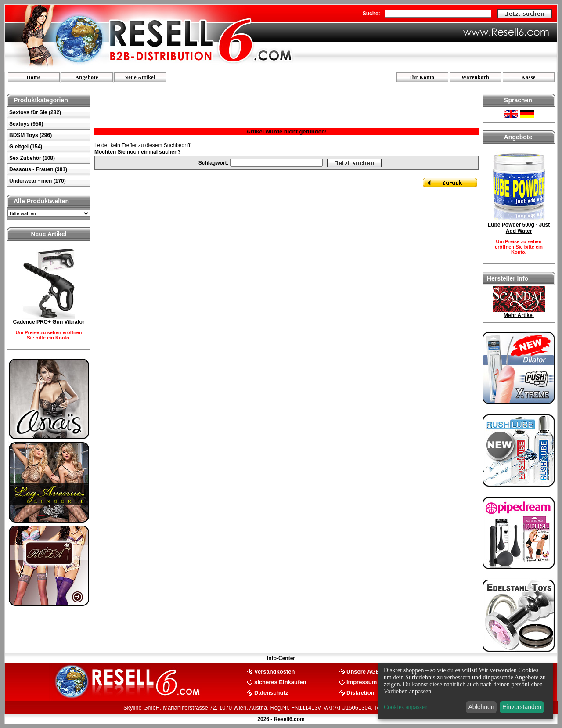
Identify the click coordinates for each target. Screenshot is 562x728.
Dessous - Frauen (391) (38, 169)
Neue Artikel (140, 77)
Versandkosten (275, 671)
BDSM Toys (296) (31, 135)
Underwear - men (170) (38, 181)
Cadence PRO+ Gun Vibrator (49, 322)
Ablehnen (481, 707)
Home (34, 77)
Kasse (528, 77)
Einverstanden (522, 707)
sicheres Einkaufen (280, 682)
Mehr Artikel (519, 315)
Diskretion (360, 692)
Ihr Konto (422, 77)
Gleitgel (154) (26, 147)
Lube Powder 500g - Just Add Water (519, 228)
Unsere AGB (363, 671)
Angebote (87, 77)
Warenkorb (476, 77)
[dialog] (465, 691)
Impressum (362, 682)
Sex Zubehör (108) (32, 158)
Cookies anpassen (406, 707)
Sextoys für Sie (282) (35, 112)
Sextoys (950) (26, 124)
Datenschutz (271, 692)
